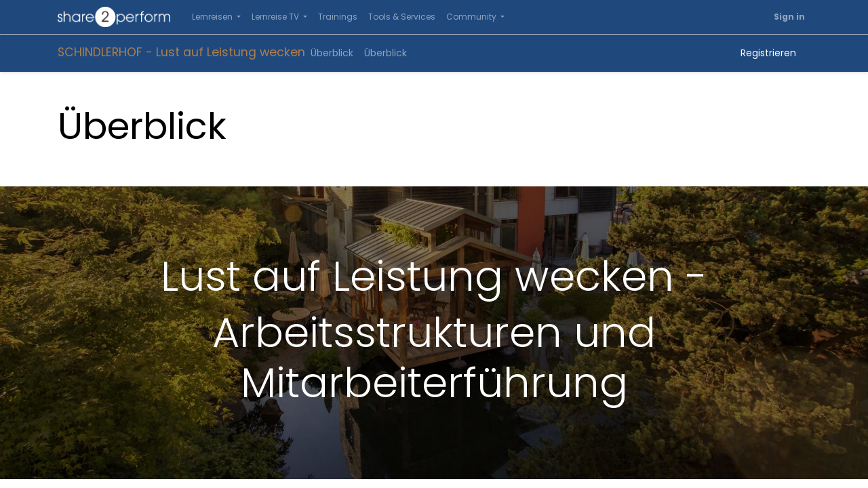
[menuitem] (338, 17)
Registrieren (768, 53)
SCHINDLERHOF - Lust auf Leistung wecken (181, 52)
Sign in (789, 17)
